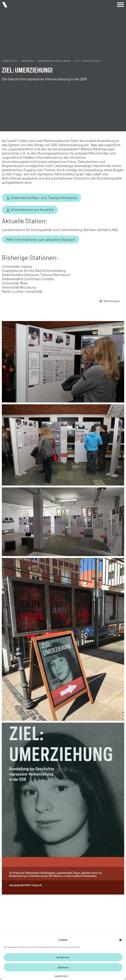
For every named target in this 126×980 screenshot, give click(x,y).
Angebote (28, 61)
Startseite (10, 61)
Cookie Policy (61, 976)
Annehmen (63, 957)
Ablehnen (63, 967)
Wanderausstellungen (55, 61)
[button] (121, 940)
